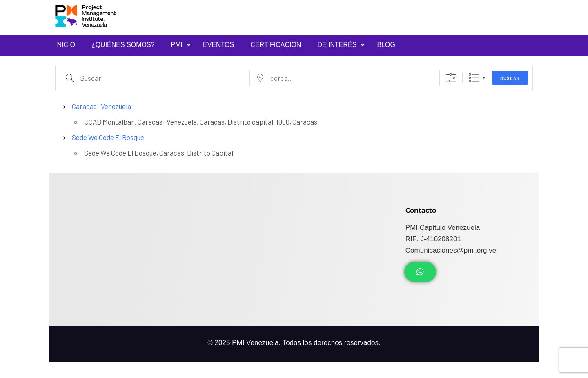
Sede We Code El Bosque (108, 137)
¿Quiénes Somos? (123, 45)
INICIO (65, 45)
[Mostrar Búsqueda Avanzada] (451, 78)
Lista (474, 78)
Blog (386, 45)
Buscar (510, 78)
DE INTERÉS (337, 45)
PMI (177, 45)
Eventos (218, 45)
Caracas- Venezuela (101, 106)
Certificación (276, 45)
